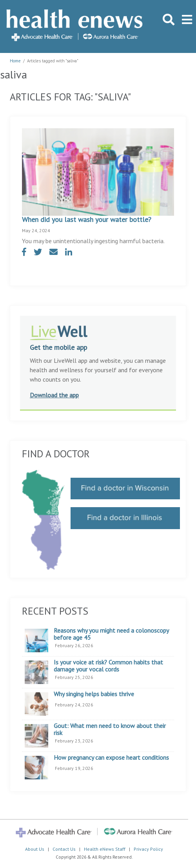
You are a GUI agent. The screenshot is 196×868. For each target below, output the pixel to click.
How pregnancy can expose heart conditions (111, 758)
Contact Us (64, 849)
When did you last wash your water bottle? (87, 219)
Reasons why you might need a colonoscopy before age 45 (111, 634)
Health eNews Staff (105, 849)
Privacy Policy (148, 849)
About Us (35, 849)
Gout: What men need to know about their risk (110, 729)
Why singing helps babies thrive (94, 694)
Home (15, 61)
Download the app (54, 395)
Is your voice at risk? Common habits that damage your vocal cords (108, 666)
